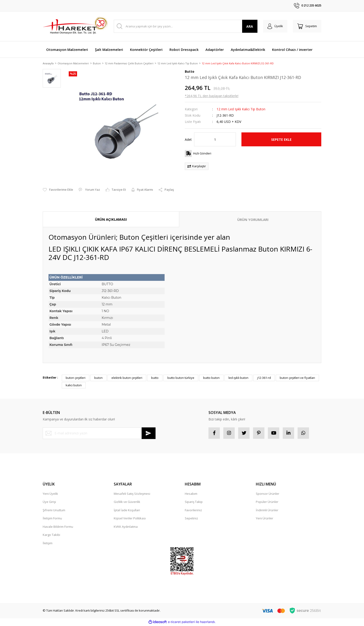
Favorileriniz (193, 511)
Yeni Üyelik (50, 494)
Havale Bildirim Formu (58, 527)
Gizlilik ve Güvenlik (127, 502)
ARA (249, 26)
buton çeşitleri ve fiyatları (297, 378)
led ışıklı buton (238, 378)
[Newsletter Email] (99, 433)
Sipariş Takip (194, 502)
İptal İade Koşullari (127, 511)
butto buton (211, 378)
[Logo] (75, 26)
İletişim (48, 544)
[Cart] (307, 26)
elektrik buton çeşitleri (127, 378)
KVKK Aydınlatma (126, 527)
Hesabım (191, 494)
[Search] (185, 26)
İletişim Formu (52, 519)
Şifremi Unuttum (54, 511)
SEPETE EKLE (281, 140)
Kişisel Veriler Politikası (130, 519)
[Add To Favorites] (58, 190)
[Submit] (149, 433)
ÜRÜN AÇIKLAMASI (111, 220)
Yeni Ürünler (265, 519)
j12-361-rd (264, 378)
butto (155, 378)
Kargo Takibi (51, 535)
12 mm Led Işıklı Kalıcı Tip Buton (241, 110)
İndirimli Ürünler (267, 511)
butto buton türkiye (181, 378)
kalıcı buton (74, 385)
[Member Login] (275, 26)
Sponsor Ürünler (268, 494)
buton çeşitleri (76, 378)
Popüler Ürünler (267, 502)
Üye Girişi (49, 502)
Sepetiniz (191, 519)
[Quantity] (215, 140)
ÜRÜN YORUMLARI (253, 220)
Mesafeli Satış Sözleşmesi (132, 494)
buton (98, 378)
